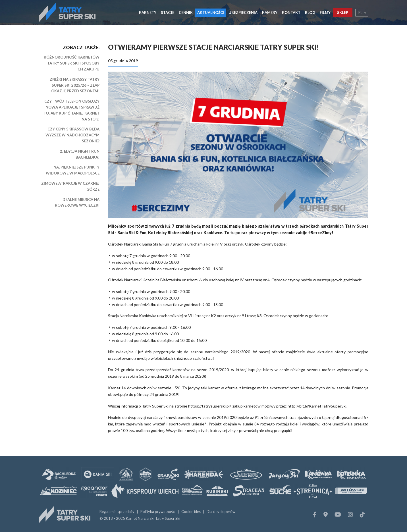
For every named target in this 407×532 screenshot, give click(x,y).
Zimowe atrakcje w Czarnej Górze (70, 186)
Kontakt (291, 13)
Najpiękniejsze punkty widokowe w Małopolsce (73, 170)
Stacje (168, 13)
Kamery (270, 13)
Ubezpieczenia (243, 13)
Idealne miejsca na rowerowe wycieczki (77, 202)
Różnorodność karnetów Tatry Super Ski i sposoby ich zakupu (72, 63)
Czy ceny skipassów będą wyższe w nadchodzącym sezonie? (72, 135)
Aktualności (211, 13)
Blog (310, 13)
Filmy (325, 13)
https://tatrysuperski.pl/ (209, 406)
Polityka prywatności (158, 512)
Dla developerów (221, 512)
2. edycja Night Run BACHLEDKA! (80, 154)
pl (360, 13)
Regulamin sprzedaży (117, 512)
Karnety (148, 13)
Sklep (343, 13)
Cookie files (191, 512)
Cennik (186, 13)
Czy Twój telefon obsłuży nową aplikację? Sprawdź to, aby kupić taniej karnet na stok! (71, 110)
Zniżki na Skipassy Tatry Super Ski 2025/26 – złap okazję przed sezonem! (75, 85)
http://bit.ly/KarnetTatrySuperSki (317, 406)
